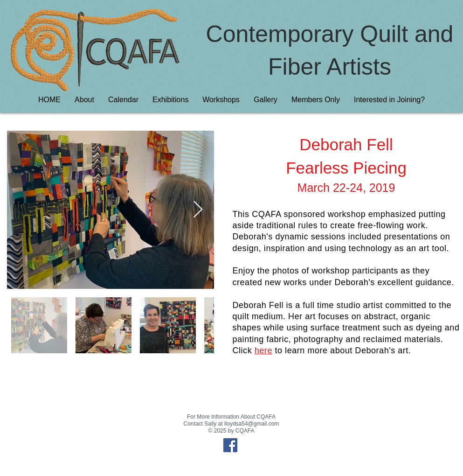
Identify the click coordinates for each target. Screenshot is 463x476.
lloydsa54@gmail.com (252, 424)
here (263, 350)
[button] (170, 100)
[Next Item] (198, 210)
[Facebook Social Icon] (230, 445)
